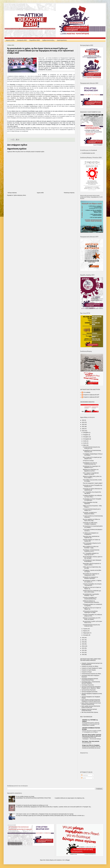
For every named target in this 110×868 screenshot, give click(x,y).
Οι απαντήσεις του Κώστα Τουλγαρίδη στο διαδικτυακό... (92, 500)
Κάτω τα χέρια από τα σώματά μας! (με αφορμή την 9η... (92, 458)
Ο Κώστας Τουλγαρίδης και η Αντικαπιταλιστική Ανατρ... (90, 598)
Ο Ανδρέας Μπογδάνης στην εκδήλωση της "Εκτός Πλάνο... (92, 496)
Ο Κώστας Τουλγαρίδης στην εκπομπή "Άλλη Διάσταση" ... (92, 585)
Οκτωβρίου (86, 437)
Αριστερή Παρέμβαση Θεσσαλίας (90, 692)
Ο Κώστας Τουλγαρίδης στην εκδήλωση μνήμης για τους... (92, 615)
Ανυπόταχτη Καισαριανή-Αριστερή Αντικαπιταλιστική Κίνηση (90, 679)
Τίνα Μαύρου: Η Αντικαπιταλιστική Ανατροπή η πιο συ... (91, 551)
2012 (83, 650)
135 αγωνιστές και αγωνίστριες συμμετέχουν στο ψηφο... (90, 612)
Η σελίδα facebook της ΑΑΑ (88, 153)
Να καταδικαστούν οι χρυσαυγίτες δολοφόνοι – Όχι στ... (91, 595)
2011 (83, 652)
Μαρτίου (85, 631)
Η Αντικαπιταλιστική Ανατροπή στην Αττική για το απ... (91, 448)
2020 (83, 429)
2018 (83, 638)
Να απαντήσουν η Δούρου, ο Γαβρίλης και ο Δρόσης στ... (92, 581)
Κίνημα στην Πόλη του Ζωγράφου (91, 745)
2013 (83, 648)
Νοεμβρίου (86, 435)
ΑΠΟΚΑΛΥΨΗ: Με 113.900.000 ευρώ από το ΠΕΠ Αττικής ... (92, 591)
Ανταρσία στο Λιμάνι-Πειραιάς (89, 670)
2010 (83, 655)
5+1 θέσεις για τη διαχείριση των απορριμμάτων (91, 534)
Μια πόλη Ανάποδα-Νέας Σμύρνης (90, 712)
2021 (83, 427)
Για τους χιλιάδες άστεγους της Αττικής (25, 797)
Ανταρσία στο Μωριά (87, 672)
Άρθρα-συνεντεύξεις (48, 40)
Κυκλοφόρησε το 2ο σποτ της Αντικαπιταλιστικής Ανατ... (90, 463)
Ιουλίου (85, 441)
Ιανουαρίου (86, 635)
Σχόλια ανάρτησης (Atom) (20, 195)
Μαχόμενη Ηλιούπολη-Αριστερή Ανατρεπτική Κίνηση (89, 710)
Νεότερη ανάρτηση (12, 193)
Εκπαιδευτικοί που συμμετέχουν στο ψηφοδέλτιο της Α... (92, 467)
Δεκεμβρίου (86, 433)
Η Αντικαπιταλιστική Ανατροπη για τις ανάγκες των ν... (92, 510)
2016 (83, 642)
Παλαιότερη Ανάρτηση (69, 193)
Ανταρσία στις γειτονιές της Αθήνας (90, 666)
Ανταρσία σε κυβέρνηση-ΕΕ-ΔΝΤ (91, 395)
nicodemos (59, 860)
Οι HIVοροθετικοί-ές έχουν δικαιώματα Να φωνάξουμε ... (92, 561)
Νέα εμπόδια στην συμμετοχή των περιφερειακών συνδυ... (91, 574)
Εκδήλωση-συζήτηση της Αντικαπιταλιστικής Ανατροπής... (91, 602)
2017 (83, 640)
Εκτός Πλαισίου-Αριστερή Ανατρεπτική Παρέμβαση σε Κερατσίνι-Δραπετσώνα (91, 700)
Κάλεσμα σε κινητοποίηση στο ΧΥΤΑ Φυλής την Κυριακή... (92, 619)
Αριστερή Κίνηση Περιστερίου (89, 690)
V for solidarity (87, 392)
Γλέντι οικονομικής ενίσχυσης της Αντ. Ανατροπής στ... (92, 544)
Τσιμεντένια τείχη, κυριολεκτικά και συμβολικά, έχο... (91, 537)
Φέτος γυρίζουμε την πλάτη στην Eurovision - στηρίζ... (91, 547)
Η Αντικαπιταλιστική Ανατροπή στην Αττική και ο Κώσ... (91, 625)
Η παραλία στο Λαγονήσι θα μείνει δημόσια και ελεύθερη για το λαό (32, 805)
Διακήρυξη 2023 (22, 40)
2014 (83, 646)
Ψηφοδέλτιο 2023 (35, 40)
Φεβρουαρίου (87, 633)
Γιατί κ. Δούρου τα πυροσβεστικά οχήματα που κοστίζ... (91, 474)
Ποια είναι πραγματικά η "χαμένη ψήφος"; (93, 483)
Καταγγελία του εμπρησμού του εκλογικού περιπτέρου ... (90, 578)
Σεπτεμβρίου (86, 439)
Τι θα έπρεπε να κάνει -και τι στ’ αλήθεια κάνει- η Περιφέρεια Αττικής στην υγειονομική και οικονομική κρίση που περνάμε (45, 814)
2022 (83, 424)
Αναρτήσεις (85, 775)
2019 (83, 431)
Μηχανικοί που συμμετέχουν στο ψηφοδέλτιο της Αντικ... (91, 470)
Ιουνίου (85, 443)
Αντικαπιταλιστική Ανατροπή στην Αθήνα (91, 674)
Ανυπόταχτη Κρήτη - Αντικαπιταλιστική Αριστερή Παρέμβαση (91, 682)
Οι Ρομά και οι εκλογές (88, 461)
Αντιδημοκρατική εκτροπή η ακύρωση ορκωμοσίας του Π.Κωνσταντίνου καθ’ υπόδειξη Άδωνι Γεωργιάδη (91, 724)
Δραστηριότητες (62, 40)
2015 (83, 644)
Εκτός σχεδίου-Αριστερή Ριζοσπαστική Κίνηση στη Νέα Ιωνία (91, 707)
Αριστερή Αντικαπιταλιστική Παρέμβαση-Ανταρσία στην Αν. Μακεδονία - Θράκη (91, 687)
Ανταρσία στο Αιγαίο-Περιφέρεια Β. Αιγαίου (92, 668)
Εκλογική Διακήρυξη (87, 743)
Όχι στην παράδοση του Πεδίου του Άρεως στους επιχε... (91, 520)
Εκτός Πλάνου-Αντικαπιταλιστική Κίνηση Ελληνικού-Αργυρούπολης (91, 704)
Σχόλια (84, 778)
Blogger (68, 860)
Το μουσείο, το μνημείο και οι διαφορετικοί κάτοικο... (90, 513)
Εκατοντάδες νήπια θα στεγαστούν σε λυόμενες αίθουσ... (92, 564)
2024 (83, 420)
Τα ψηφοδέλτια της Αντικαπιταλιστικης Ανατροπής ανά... (92, 451)
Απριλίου (86, 629)
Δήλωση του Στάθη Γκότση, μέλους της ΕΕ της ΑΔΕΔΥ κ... (92, 477)
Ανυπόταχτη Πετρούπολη (88, 685)
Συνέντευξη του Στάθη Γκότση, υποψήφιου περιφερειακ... (90, 523)
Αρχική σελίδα (10, 40)
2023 (83, 422)
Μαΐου (85, 445)
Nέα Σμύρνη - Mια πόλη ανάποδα (91, 741)
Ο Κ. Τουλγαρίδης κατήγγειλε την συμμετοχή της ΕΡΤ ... (91, 554)
